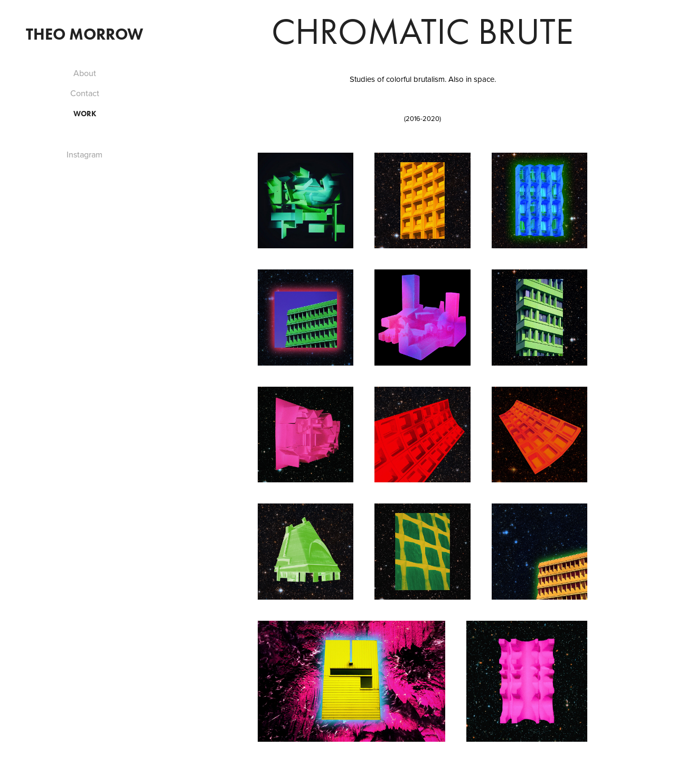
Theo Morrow (84, 34)
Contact (85, 93)
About (85, 73)
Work (85, 114)
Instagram (84, 154)
